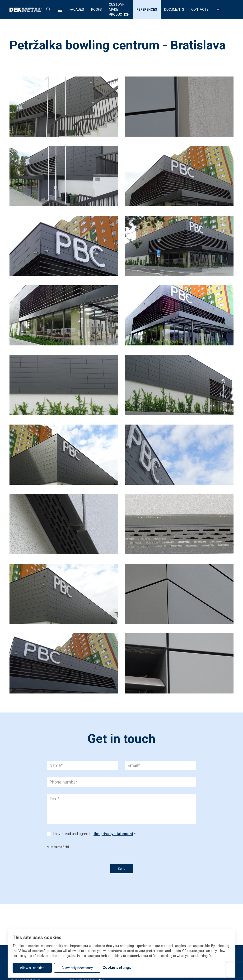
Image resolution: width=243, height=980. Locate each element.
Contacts (200, 10)
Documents (174, 10)
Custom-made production (119, 10)
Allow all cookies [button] (32, 968)
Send (122, 869)
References (147, 10)
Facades (77, 10)
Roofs (96, 10)
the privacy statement (113, 834)
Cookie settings (117, 968)
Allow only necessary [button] (77, 968)
